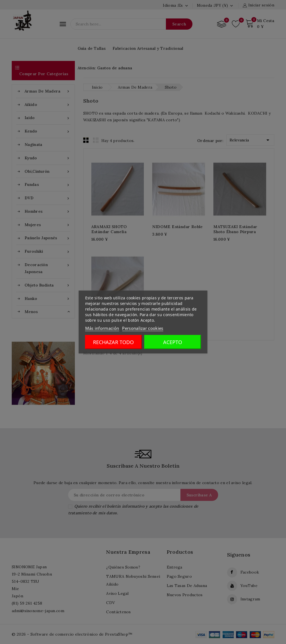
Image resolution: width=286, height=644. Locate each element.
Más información (102, 328)
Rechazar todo (113, 342)
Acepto (173, 342)
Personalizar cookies (143, 328)
